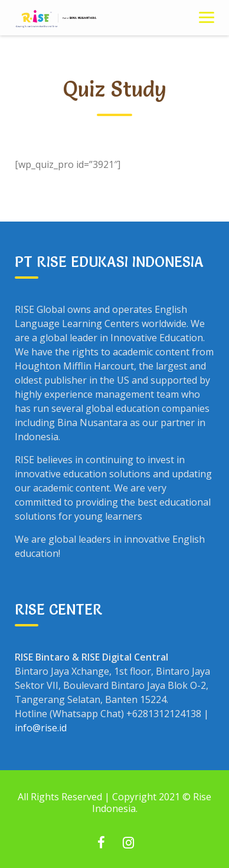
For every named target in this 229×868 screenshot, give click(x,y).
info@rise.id (41, 728)
